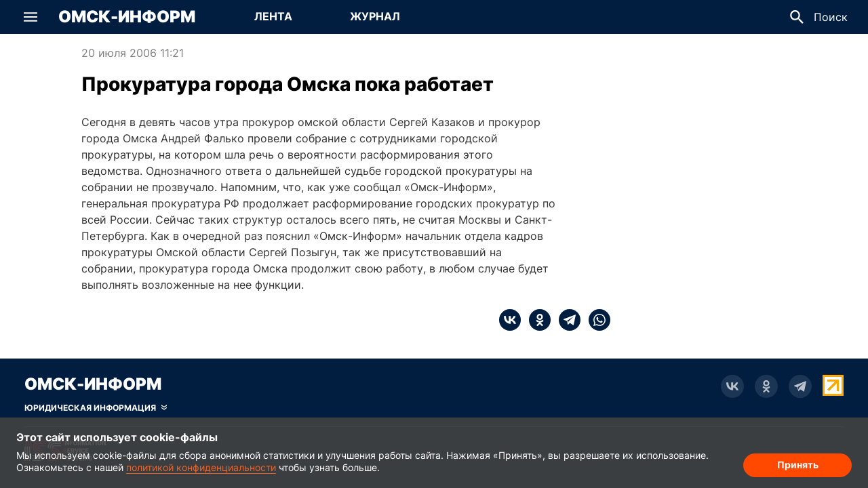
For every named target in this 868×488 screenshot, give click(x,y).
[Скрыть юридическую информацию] (96, 408)
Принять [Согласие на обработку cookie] (798, 465)
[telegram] (566, 320)
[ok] (536, 320)
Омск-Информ (127, 17)
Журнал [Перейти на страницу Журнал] (375, 16)
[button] (31, 17)
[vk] (510, 320)
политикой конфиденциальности (201, 467)
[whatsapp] (595, 320)
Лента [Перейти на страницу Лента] (273, 16)
